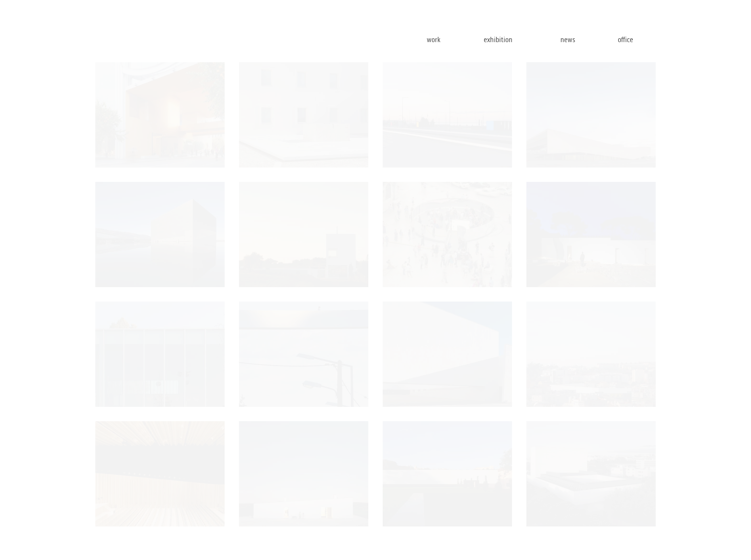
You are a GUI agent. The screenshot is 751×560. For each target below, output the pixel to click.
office (636, 39)
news (581, 39)
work (448, 39)
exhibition (514, 39)
